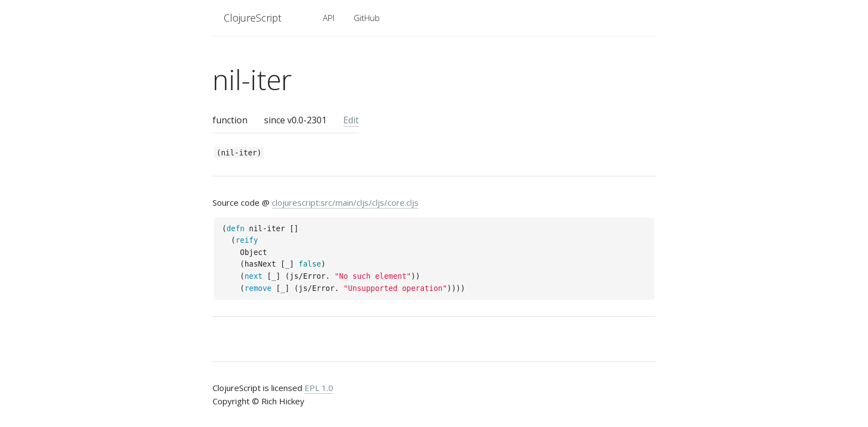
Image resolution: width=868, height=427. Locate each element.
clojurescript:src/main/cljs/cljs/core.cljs (345, 202)
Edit (351, 120)
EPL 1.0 (319, 388)
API (329, 18)
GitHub (367, 18)
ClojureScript (252, 18)
